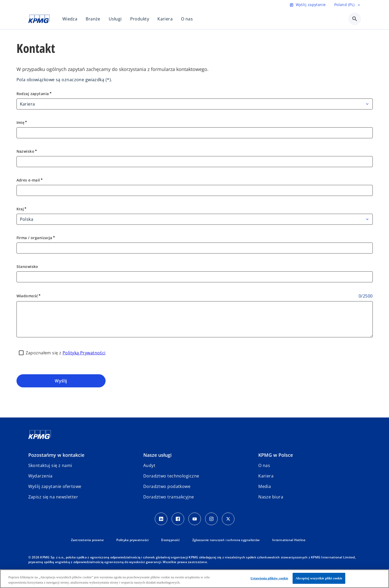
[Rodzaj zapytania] (195, 104)
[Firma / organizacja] (195, 248)
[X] (228, 519)
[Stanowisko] (195, 277)
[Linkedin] (161, 519)
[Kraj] (195, 219)
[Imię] (195, 133)
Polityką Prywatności (84, 353)
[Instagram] (211, 519)
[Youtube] (195, 519)
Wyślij (61, 381)
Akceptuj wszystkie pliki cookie (319, 578)
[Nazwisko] (195, 162)
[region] (194, 579)
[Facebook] (178, 519)
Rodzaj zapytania (34, 94)
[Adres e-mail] (195, 190)
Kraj (22, 209)
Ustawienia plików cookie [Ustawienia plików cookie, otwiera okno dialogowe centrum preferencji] (269, 578)
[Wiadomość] (195, 319)
